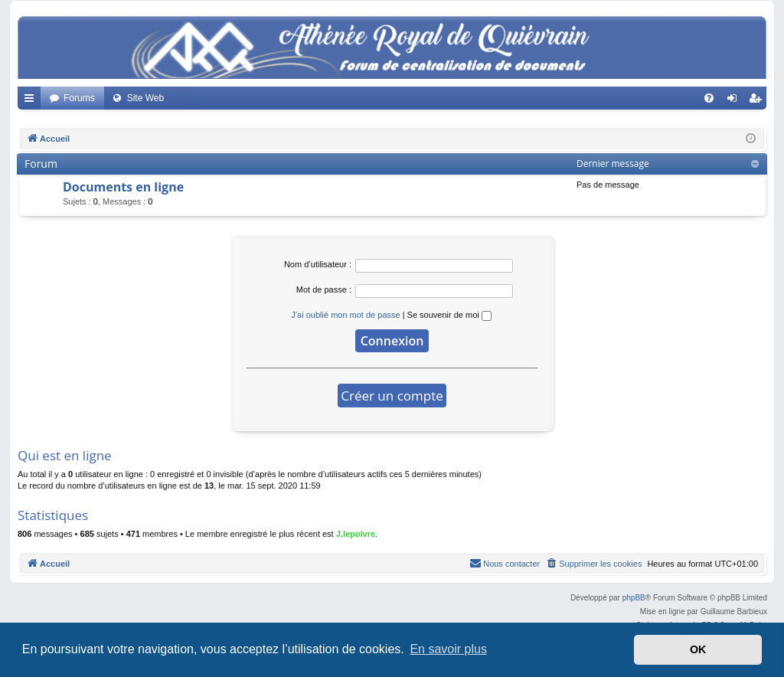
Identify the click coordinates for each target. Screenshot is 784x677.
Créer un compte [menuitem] (758, 101)
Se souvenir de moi (449, 315)
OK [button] (698, 649)
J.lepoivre (356, 534)
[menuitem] (709, 98)
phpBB (634, 598)
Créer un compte (392, 396)
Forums (79, 98)
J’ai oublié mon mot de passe (345, 315)
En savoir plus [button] (448, 649)
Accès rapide (32, 101)
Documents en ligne (123, 187)
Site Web (145, 98)
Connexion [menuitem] (735, 101)
